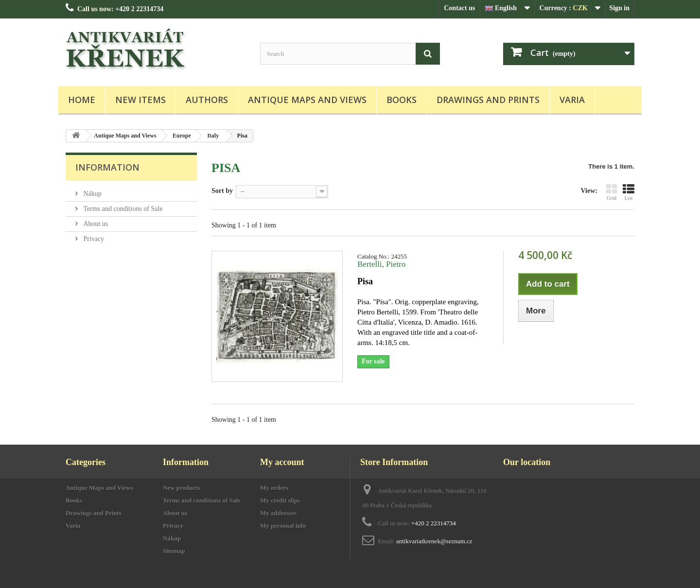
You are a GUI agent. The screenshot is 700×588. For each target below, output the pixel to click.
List (629, 192)
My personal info (283, 526)
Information (107, 167)
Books (402, 100)
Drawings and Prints (488, 100)
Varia (572, 100)
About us (95, 224)
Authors (207, 100)
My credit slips (280, 500)
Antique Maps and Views (307, 100)
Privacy (93, 239)
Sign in (619, 8)
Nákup (92, 194)
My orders (274, 488)
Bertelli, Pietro (381, 264)
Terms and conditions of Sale (122, 209)
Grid (612, 192)
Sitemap (174, 551)
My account (282, 462)
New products (182, 488)
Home (82, 100)
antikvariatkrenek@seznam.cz (434, 541)
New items (140, 100)
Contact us (459, 8)
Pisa (365, 281)
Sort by (222, 191)
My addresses (278, 513)
